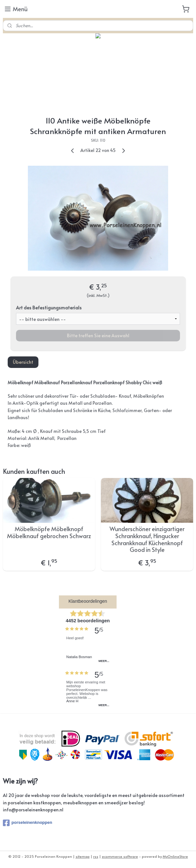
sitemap (83, 856)
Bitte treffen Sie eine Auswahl (98, 335)
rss (96, 856)
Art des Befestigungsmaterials (49, 307)
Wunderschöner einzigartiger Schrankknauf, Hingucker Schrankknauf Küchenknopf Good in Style (147, 539)
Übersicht (23, 362)
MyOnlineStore (175, 856)
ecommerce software (120, 856)
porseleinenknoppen (28, 823)
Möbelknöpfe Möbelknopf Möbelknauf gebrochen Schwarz (49, 532)
